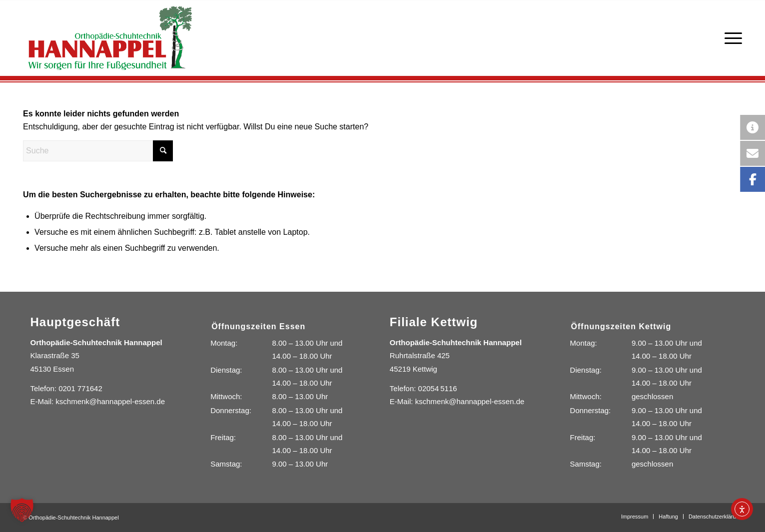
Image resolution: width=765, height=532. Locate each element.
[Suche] (98, 151)
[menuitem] (730, 38)
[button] (22, 510)
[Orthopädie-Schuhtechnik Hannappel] (110, 38)
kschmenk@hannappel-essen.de (110, 401)
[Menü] (730, 38)
